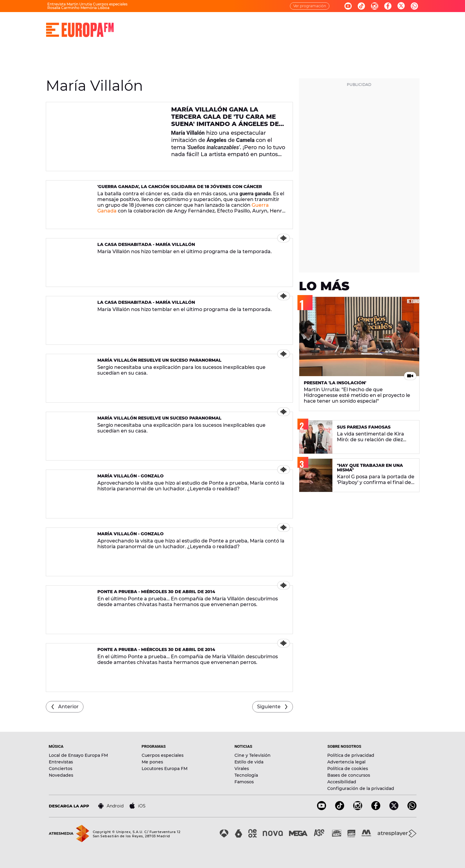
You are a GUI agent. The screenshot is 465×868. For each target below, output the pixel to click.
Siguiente (269, 707)
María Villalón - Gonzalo (130, 476)
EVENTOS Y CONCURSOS (337, 24)
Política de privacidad (351, 755)
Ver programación (310, 6)
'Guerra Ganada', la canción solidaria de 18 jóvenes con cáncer (180, 187)
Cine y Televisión (253, 755)
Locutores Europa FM (165, 769)
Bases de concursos (349, 775)
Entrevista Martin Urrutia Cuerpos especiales (87, 4)
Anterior (68, 707)
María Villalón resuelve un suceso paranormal (159, 360)
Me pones (152, 762)
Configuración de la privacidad (361, 788)
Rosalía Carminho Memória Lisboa (78, 8)
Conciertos (61, 769)
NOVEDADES (285, 24)
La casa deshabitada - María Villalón (146, 244)
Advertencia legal (346, 762)
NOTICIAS (249, 24)
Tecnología (246, 775)
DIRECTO (147, 24)
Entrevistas (61, 762)
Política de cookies (348, 769)
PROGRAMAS (212, 24)
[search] (416, 24)
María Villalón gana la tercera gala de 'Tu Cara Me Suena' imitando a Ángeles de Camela (225, 120)
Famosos (244, 782)
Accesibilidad (342, 782)
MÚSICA (177, 24)
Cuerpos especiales (163, 755)
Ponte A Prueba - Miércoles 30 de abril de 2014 (156, 592)
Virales (242, 769)
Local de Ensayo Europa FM (78, 755)
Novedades (61, 775)
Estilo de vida (249, 762)
